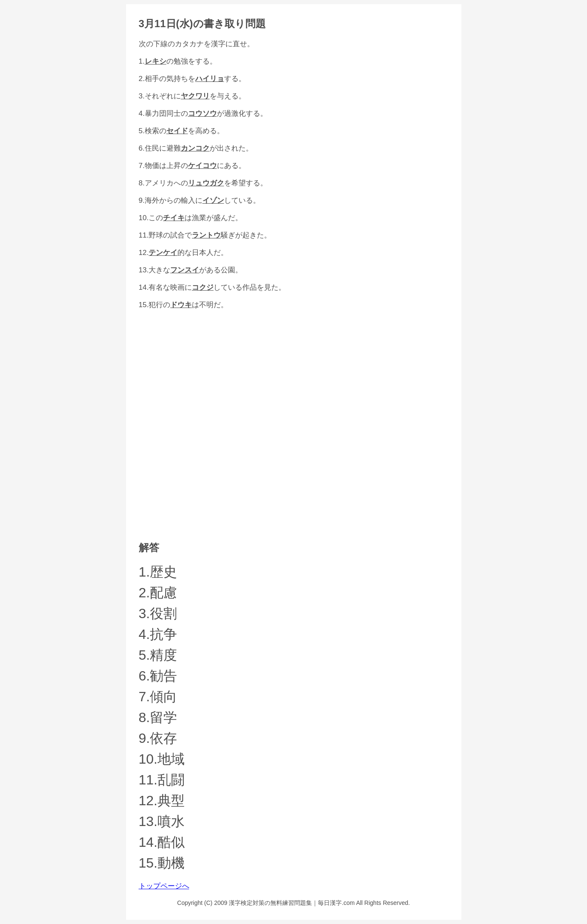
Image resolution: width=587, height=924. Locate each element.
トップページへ (164, 886)
